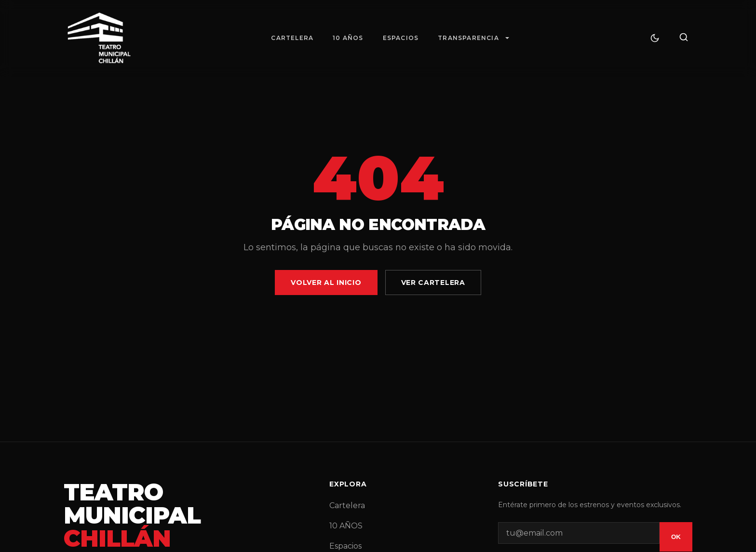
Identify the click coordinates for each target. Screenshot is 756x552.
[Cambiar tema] (655, 38)
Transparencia (468, 38)
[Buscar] (684, 38)
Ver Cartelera (433, 283)
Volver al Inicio (326, 283)
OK (676, 537)
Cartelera (292, 38)
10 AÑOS (348, 38)
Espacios (401, 38)
